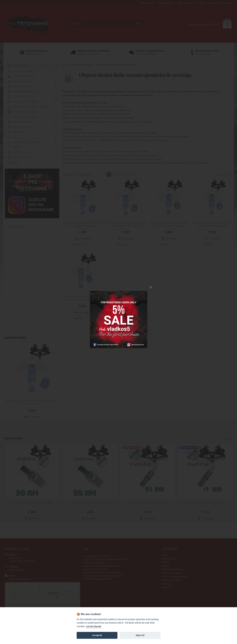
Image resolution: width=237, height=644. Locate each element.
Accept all (97, 635)
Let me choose (94, 626)
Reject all (140, 635)
